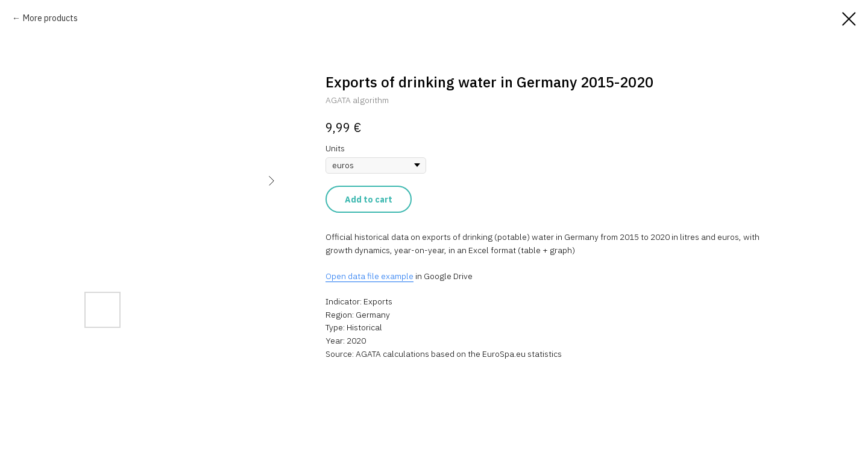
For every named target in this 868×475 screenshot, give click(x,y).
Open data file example (370, 276)
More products (50, 18)
